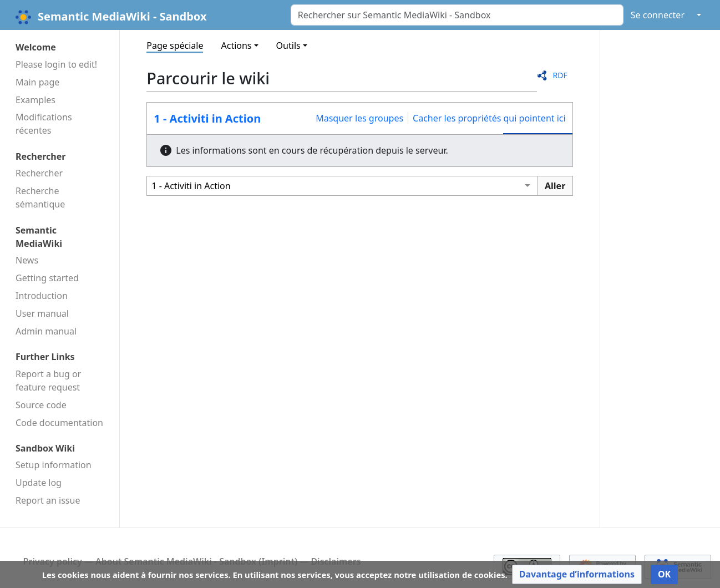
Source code (41, 405)
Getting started (47, 278)
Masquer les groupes (359, 118)
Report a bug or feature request (48, 381)
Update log (39, 483)
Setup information (54, 465)
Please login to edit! (56, 64)
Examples (36, 100)
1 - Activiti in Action (207, 118)
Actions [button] (236, 45)
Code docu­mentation (59, 423)
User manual (42, 313)
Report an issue (48, 500)
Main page (37, 82)
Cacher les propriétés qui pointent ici (489, 118)
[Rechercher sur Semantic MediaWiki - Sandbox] (457, 15)
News (27, 260)
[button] (577, 574)
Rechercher (39, 173)
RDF (560, 75)
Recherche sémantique (40, 197)
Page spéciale (175, 45)
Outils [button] (288, 45)
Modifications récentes (44, 124)
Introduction (42, 296)
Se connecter (658, 15)
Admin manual (46, 331)
